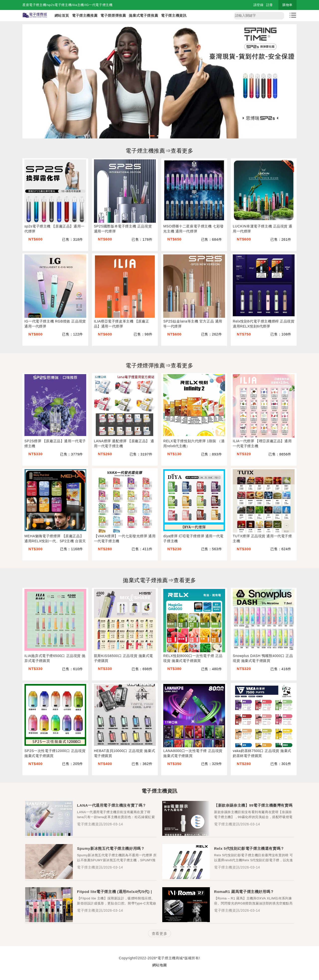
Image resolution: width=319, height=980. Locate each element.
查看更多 (159, 933)
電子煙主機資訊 (174, 15)
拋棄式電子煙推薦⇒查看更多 (159, 580)
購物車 (287, 5)
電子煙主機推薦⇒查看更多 (159, 151)
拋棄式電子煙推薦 (143, 15)
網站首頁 (62, 15)
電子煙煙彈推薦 (113, 15)
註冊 (270, 5)
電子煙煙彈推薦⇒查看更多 (159, 366)
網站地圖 (159, 965)
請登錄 (259, 5)
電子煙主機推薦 (85, 15)
